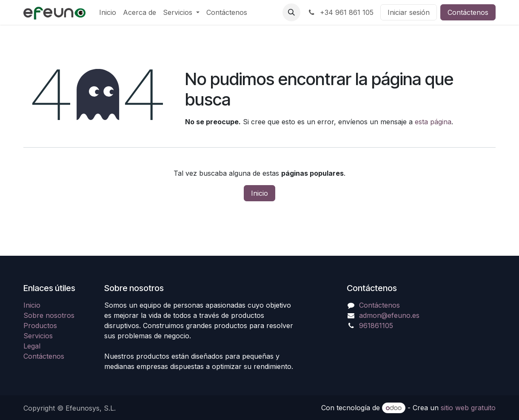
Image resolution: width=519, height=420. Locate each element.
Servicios (38, 336)
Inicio (259, 193)
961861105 (376, 326)
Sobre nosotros (49, 315)
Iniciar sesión (409, 12)
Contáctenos (468, 12)
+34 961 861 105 (340, 12)
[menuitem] (108, 12)
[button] (291, 12)
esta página (433, 122)
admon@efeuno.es (389, 315)
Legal (32, 346)
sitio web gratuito (468, 408)
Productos (40, 326)
